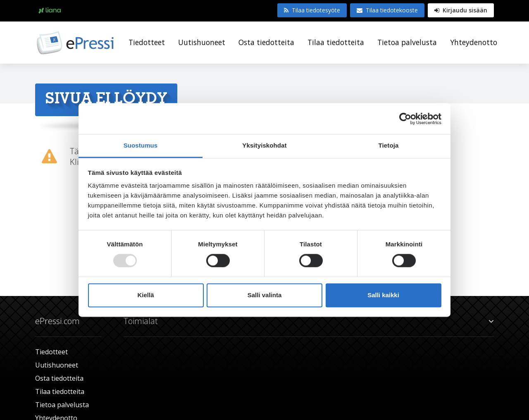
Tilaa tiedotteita (336, 42)
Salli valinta (265, 295)
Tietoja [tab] (389, 145)
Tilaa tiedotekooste (387, 10)
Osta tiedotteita (266, 42)
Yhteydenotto (474, 42)
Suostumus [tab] (141, 145)
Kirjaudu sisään (461, 10)
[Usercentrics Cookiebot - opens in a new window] (405, 119)
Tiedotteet (147, 42)
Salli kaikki (383, 295)
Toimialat (309, 321)
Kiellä (145, 295)
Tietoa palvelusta (407, 42)
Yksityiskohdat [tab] (264, 145)
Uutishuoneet (202, 42)
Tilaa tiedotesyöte (312, 10)
